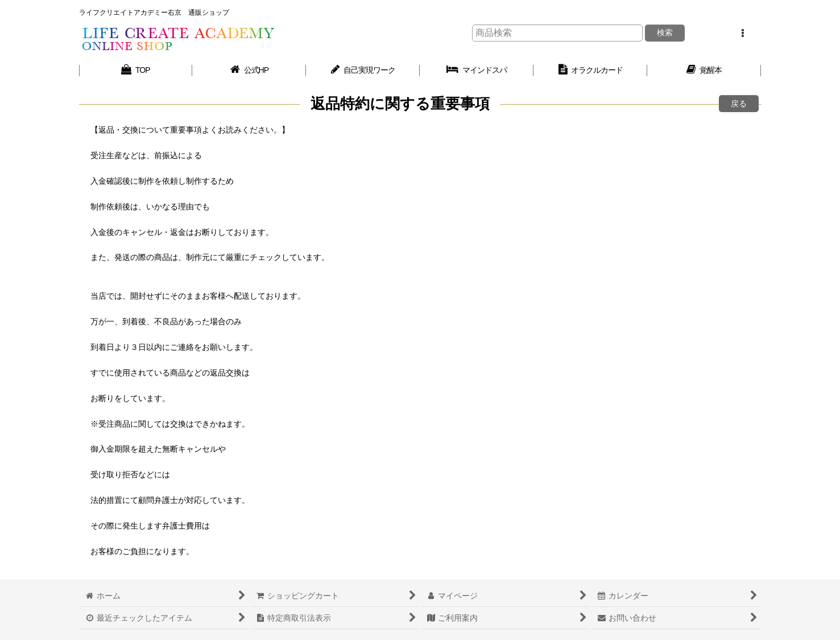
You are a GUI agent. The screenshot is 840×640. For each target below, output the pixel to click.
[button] (743, 34)
